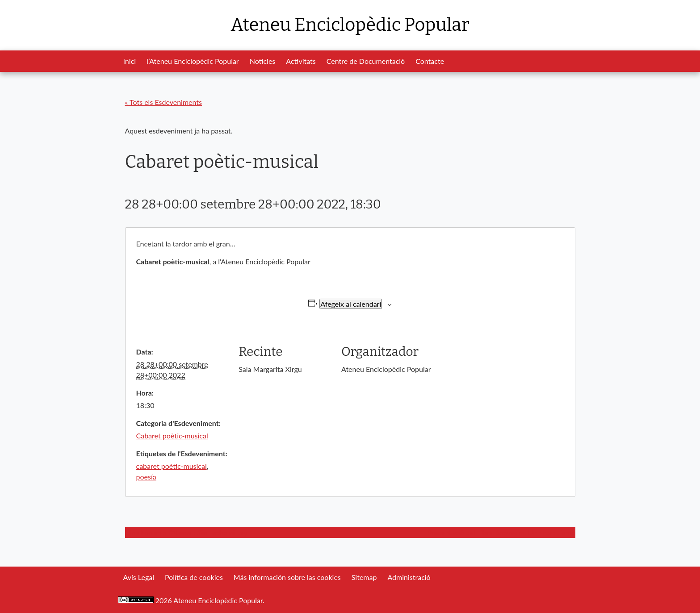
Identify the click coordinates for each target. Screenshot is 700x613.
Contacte (430, 61)
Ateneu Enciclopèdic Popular (350, 25)
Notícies (263, 61)
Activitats (301, 61)
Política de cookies (194, 577)
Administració (409, 577)
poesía (146, 477)
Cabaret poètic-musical (172, 436)
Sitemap (364, 577)
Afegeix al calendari (351, 304)
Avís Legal (139, 577)
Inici (130, 61)
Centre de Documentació (366, 61)
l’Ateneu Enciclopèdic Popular (193, 61)
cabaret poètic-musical (172, 466)
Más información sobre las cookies (287, 577)
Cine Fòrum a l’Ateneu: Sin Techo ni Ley (186, 532)
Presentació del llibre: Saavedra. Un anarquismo (501, 532)
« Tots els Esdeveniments (164, 102)
